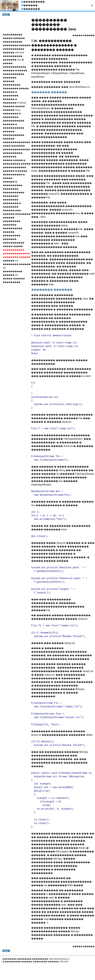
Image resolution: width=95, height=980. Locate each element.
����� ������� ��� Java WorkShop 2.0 (61, 87)
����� (77, 35)
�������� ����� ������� (56, 82)
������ (89, 35)
